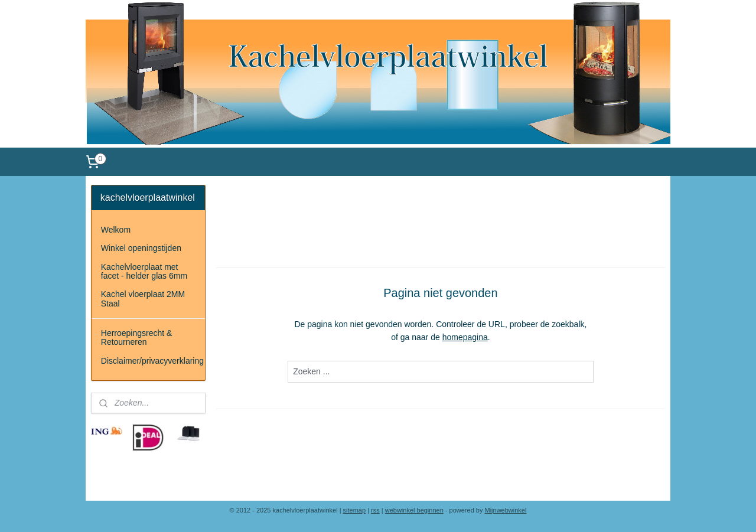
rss (375, 510)
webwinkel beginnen (414, 510)
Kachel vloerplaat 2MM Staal (143, 298)
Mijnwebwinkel (506, 510)
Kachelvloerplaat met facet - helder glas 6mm (144, 271)
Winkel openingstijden (141, 248)
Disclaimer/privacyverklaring (152, 361)
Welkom (116, 230)
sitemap (355, 510)
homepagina (465, 337)
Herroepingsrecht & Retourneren (137, 337)
